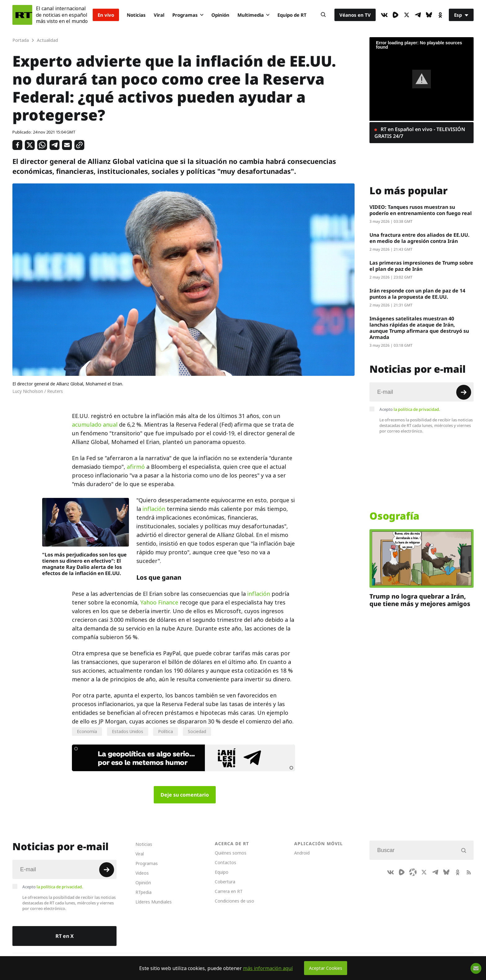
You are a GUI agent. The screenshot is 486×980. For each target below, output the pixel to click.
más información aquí (268, 968)
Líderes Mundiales (154, 902)
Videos (142, 873)
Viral (159, 15)
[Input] (422, 392)
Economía (87, 731)
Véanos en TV (355, 15)
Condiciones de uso (234, 901)
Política (166, 731)
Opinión (220, 15)
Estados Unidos (128, 731)
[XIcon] (407, 15)
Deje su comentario (185, 795)
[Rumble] (395, 15)
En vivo (106, 15)
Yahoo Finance (159, 602)
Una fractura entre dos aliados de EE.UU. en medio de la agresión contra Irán (420, 238)
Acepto (410, 409)
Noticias (136, 15)
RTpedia (144, 892)
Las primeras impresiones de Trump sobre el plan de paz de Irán (421, 266)
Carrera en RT (229, 891)
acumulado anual (95, 425)
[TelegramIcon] (418, 15)
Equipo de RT (292, 15)
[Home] (22, 15)
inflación (154, 509)
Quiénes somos (231, 853)
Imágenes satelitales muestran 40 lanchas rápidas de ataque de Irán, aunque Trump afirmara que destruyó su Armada (419, 328)
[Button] (323, 15)
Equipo (222, 872)
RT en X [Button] (65, 936)
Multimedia (253, 15)
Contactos (225, 862)
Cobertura (225, 882)
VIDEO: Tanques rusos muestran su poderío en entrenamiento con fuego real (421, 210)
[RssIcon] (469, 872)
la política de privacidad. (417, 409)
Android (302, 853)
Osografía (394, 516)
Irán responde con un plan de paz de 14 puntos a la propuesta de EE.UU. (417, 294)
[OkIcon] (440, 15)
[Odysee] (413, 872)
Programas (188, 15)
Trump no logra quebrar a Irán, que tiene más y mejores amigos (420, 600)
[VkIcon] (384, 15)
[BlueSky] (429, 15)
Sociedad (197, 731)
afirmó (136, 467)
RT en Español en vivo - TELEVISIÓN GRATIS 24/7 (420, 133)
